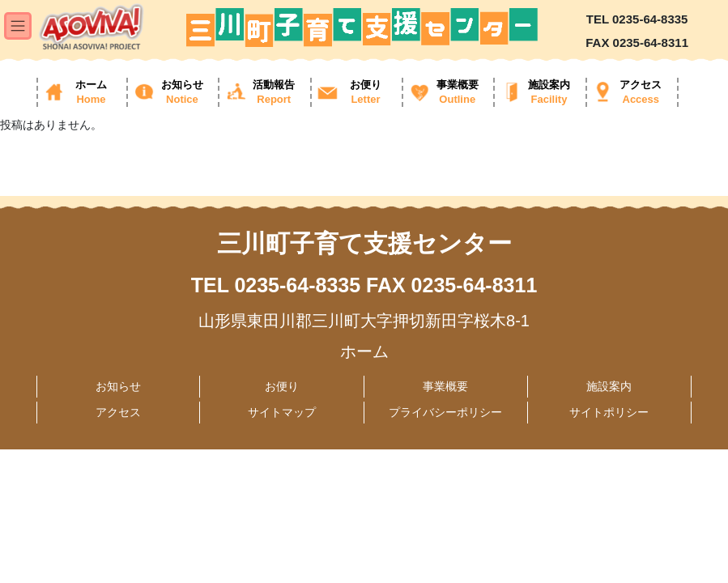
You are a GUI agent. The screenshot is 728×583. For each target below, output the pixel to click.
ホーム (364, 351)
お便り (282, 386)
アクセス (118, 412)
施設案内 (609, 386)
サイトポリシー (609, 412)
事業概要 (445, 386)
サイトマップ (282, 412)
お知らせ (118, 386)
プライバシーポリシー (445, 412)
